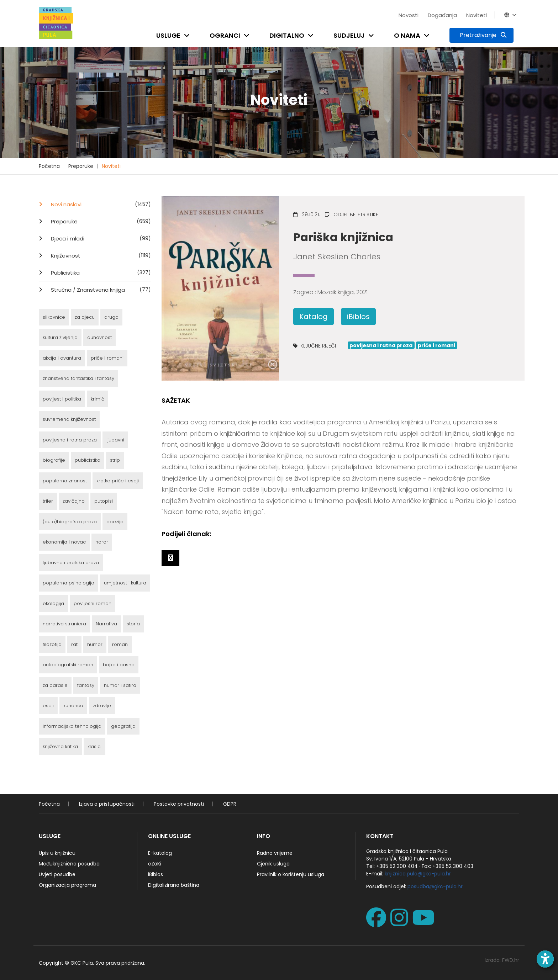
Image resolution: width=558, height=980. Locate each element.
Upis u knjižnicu (57, 853)
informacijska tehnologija (72, 726)
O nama (407, 35)
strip (115, 460)
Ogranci (225, 35)
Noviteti (477, 15)
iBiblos (358, 317)
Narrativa (106, 624)
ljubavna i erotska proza (71, 563)
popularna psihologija (69, 583)
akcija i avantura (62, 358)
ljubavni (115, 440)
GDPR (230, 804)
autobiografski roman (68, 665)
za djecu (85, 317)
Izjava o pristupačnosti (107, 804)
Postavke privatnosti (179, 804)
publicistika (88, 460)
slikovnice (54, 317)
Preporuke (81, 166)
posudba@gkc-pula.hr (435, 886)
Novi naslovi (100, 204)
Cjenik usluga (273, 864)
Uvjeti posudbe (57, 874)
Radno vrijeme (275, 853)
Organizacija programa (67, 885)
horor (102, 542)
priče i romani (107, 358)
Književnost (100, 255)
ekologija (53, 603)
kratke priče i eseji (118, 481)
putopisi (104, 501)
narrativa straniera (64, 624)
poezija (115, 522)
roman (120, 644)
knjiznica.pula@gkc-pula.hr (418, 874)
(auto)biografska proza (70, 522)
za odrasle (55, 685)
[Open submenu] (188, 35)
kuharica (73, 706)
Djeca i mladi (100, 238)
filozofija (52, 644)
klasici (94, 746)
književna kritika (60, 746)
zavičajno (74, 501)
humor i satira (120, 685)
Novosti (409, 15)
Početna (49, 166)
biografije (54, 460)
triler (48, 501)
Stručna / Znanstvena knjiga (100, 290)
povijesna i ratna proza (70, 440)
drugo (111, 317)
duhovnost (99, 337)
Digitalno (287, 35)
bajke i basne (119, 665)
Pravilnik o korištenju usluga (291, 874)
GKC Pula (82, 963)
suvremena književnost (69, 419)
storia (133, 624)
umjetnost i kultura (125, 583)
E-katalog (160, 853)
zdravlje (102, 706)
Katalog (314, 317)
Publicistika (100, 272)
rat (74, 644)
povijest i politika (62, 399)
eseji (48, 706)
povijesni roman (93, 603)
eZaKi (155, 864)
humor (95, 644)
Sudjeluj (349, 35)
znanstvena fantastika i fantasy (78, 378)
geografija (123, 726)
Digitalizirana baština (174, 885)
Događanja (442, 15)
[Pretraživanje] (481, 35)
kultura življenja (60, 337)
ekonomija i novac (64, 542)
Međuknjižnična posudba (69, 864)
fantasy (86, 685)
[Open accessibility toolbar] (545, 959)
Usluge (168, 35)
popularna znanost (65, 481)
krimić (98, 399)
